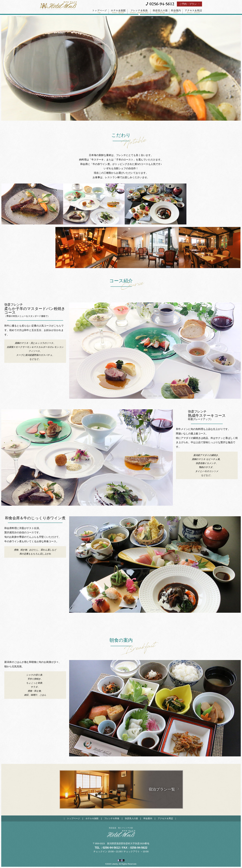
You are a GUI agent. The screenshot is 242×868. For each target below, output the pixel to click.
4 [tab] (160, 396)
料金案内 (148, 818)
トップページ (73, 818)
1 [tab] (144, 396)
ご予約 (188, 4)
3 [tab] (155, 396)
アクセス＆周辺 (165, 818)
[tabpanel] (155, 351)
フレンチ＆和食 (112, 818)
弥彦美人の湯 (131, 818)
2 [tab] (150, 396)
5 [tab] (166, 396)
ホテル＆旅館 (92, 818)
